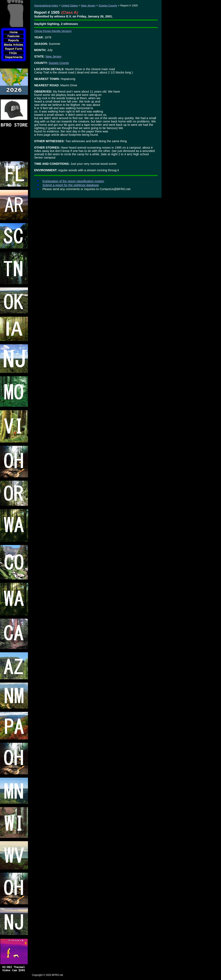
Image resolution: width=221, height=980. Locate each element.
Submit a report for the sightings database (71, 185)
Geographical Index (46, 5)
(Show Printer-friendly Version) (53, 31)
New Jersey (88, 5)
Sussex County (108, 5)
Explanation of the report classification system (73, 181)
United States (70, 5)
